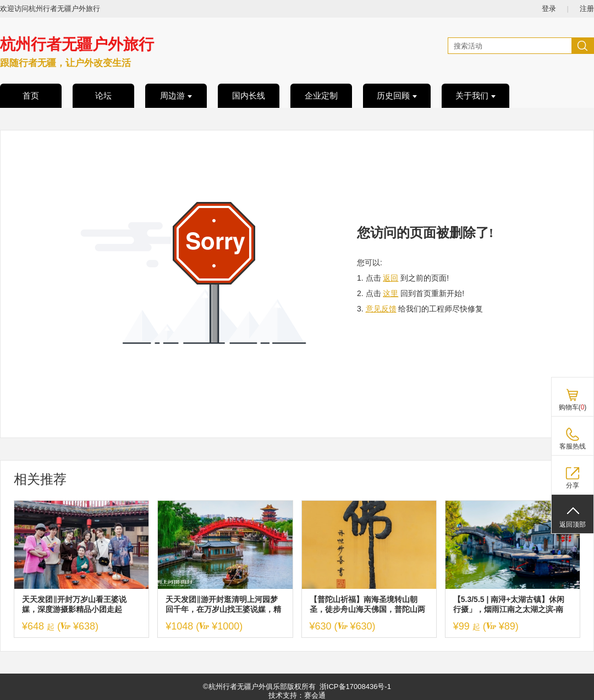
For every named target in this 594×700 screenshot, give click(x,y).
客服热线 (573, 446)
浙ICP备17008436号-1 (355, 687)
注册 (587, 9)
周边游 (176, 96)
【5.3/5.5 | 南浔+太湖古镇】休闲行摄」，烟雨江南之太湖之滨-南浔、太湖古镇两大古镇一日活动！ (511, 605)
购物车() (573, 407)
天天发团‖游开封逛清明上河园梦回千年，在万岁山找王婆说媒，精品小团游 (223, 605)
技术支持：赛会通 (297, 695)
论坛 (103, 96)
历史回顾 (397, 96)
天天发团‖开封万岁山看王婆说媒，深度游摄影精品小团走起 (74, 604)
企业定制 (321, 96)
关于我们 (475, 96)
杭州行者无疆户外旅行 (77, 44)
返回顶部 (573, 524)
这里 (391, 293)
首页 (31, 96)
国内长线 (249, 96)
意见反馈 (381, 309)
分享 (573, 485)
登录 (549, 9)
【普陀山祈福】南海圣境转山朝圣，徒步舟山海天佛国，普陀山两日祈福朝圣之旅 (367, 605)
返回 (391, 278)
